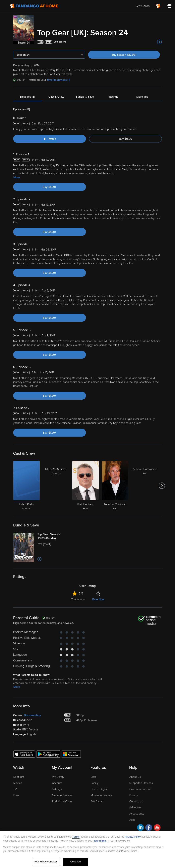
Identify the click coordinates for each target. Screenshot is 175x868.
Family (95, 783)
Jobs (132, 820)
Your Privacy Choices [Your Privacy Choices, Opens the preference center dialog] (46, 862)
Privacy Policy (133, 837)
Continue (76, 862)
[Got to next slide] (162, 486)
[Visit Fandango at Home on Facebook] (149, 828)
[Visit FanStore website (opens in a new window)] (169, 6)
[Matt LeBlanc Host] (86, 486)
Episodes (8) (27, 97)
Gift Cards (97, 801)
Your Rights (100, 841)
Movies (18, 783)
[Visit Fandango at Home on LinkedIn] (140, 828)
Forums (134, 795)
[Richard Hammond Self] (145, 486)
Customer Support (140, 789)
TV (15, 789)
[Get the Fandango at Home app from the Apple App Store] (24, 754)
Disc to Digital (99, 789)
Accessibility (137, 814)
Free (16, 795)
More (17, 177)
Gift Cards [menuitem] (143, 6)
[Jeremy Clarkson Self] (115, 486)
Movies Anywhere (102, 795)
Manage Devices (62, 795)
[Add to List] (159, 42)
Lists (93, 777)
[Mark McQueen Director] (56, 486)
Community (78, 599)
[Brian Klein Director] (27, 486)
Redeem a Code (62, 801)
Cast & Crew (56, 97)
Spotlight (19, 777)
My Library (58, 777)
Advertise (135, 807)
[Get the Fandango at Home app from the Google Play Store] (48, 754)
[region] (87, 850)
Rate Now (98, 599)
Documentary (32, 715)
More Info (142, 97)
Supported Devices (141, 783)
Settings (57, 789)
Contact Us (136, 801)
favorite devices (58, 80)
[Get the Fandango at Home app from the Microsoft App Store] (71, 754)
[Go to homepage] (34, 6)
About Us (135, 777)
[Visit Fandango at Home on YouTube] (157, 828)
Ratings (114, 97)
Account (57, 783)
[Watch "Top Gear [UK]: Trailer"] (50, 139)
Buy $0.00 (126, 139)
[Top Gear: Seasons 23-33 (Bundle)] (53, 536)
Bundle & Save (85, 97)
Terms (76, 837)
